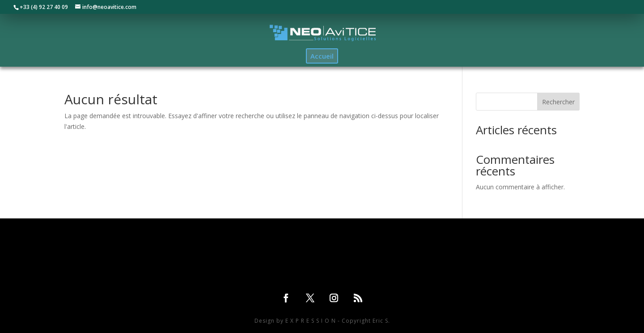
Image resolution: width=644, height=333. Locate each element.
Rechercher (558, 102)
